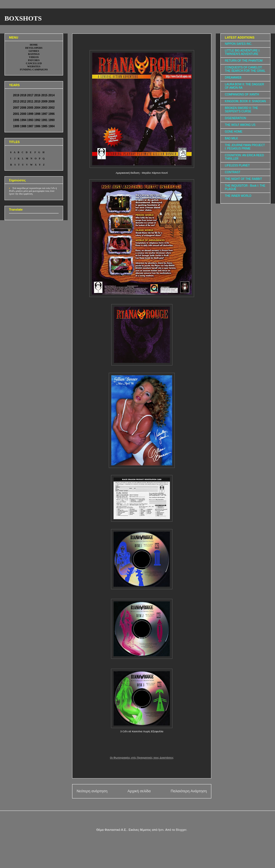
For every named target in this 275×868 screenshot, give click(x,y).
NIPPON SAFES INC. (239, 44)
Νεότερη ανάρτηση (92, 791)
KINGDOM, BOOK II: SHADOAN (245, 101)
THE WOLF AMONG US (240, 125)
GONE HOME (234, 132)
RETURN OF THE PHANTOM (244, 61)
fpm (161, 830)
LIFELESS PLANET (237, 165)
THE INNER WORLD (238, 196)
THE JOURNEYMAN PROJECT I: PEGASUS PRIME (245, 147)
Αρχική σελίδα (139, 791)
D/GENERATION (235, 118)
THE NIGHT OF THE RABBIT (243, 179)
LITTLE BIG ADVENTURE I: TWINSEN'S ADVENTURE (242, 52)
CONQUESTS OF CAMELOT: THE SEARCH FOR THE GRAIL (245, 69)
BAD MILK (231, 138)
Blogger (181, 830)
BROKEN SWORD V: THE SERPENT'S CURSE (241, 110)
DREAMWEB (233, 78)
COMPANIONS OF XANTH (242, 94)
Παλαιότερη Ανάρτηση (189, 791)
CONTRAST (233, 172)
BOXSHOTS (23, 18)
